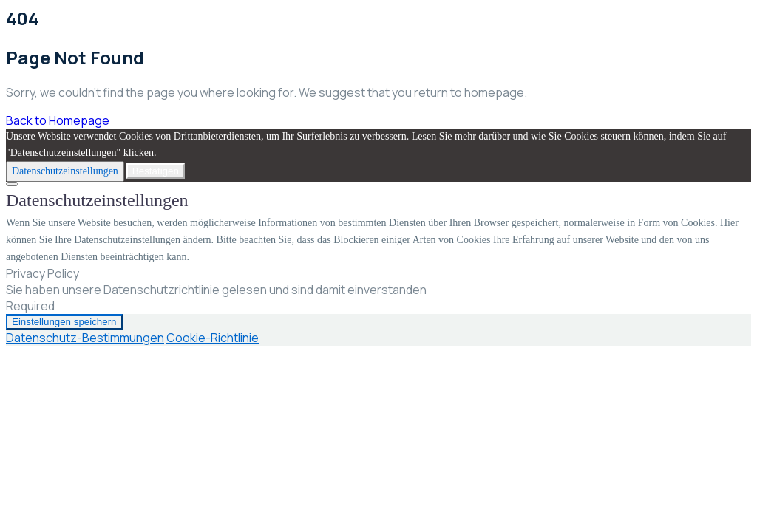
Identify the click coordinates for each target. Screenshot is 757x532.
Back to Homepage (58, 120)
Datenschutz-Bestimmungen (85, 338)
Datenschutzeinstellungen (65, 171)
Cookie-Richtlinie (213, 338)
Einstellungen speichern (64, 322)
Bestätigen (156, 171)
